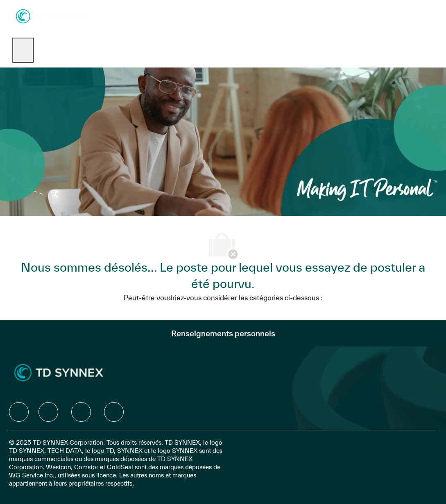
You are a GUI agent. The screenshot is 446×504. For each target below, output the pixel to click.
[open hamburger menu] (23, 50)
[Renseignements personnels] (223, 333)
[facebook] (19, 412)
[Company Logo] (53, 16)
